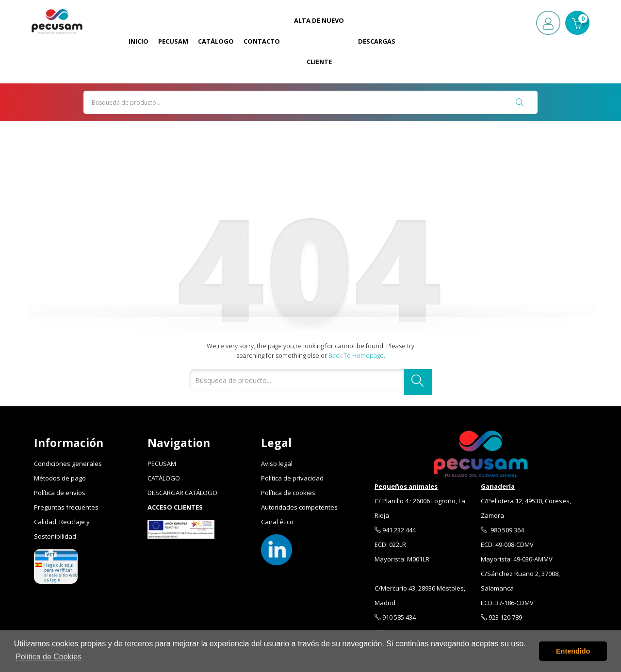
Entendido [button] (573, 651)
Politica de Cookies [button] (49, 657)
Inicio (139, 41)
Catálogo (216, 41)
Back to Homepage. (357, 355)
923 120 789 (501, 617)
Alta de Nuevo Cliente (319, 41)
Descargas (377, 41)
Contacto (262, 41)
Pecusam (173, 41)
